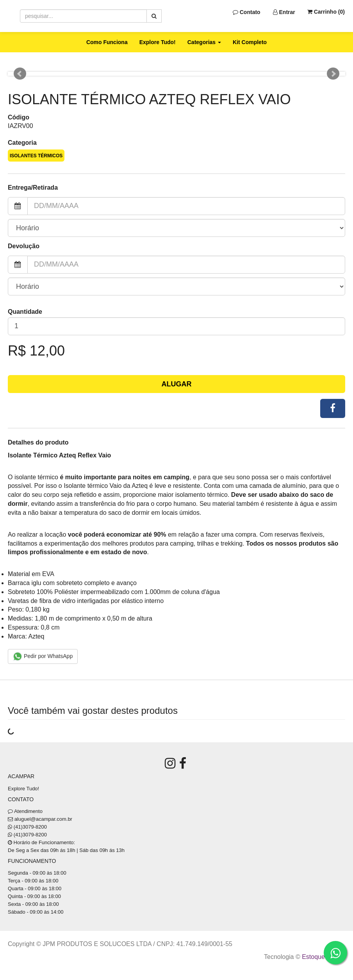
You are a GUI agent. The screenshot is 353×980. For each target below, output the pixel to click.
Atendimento (25, 811)
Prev (20, 74)
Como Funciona (107, 42)
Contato (247, 12)
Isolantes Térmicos (36, 156)
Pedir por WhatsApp (43, 656)
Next (333, 74)
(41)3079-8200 (30, 827)
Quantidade (25, 312)
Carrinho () (326, 12)
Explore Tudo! (158, 42)
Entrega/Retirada (33, 188)
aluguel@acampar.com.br (43, 819)
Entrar (284, 12)
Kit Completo (250, 42)
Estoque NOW (322, 957)
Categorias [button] (204, 42)
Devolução (24, 246)
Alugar (177, 384)
